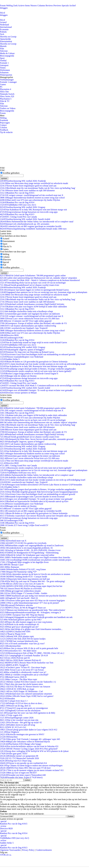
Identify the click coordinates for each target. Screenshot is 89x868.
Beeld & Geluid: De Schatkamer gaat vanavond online (27, 555)
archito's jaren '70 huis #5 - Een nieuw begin (23, 667)
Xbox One (4, 92)
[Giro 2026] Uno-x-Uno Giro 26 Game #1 (22, 584)
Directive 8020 (9, 335)
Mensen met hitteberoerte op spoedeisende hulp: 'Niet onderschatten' (33, 610)
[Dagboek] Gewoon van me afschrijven (20, 710)
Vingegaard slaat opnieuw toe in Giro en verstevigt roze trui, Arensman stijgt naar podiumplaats (44, 292)
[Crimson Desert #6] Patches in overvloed (21, 589)
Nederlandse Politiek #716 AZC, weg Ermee (23, 569)
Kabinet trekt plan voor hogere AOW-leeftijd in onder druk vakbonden (33, 307)
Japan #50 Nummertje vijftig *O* (18, 572)
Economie (4, 29)
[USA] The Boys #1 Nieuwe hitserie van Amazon (25, 687)
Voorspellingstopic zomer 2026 (17, 718)
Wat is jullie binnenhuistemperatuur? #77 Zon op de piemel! (30, 603)
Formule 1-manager (8, 82)
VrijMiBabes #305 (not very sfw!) (18, 205)
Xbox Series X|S (7, 96)
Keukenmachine (10, 646)
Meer (2, 116)
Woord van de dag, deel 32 (15, 706)
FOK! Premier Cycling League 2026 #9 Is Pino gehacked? (29, 749)
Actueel (3, 22)
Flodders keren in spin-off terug (18, 725)
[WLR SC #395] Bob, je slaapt (17, 689)
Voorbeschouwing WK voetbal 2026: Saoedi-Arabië (25, 219)
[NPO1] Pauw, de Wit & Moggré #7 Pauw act (23, 608)
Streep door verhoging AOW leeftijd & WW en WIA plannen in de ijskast (34, 751)
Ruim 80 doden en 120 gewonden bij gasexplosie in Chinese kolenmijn (34, 362)
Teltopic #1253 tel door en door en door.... (22, 703)
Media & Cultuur (7, 53)
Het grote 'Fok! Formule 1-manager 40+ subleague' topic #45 (30, 739)
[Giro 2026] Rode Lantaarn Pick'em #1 (21, 660)
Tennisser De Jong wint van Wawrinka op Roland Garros (27, 352)
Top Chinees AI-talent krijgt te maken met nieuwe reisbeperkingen (31, 765)
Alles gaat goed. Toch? (14, 754)
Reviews (49, 6)
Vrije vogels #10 (11, 715)
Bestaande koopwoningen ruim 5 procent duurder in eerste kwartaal (32, 497)
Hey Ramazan (9, 567)
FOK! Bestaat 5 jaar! (12, 565)
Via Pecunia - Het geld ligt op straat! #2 (21, 722)
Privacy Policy (28, 850)
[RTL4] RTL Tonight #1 (14, 665)
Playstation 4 (6, 89)
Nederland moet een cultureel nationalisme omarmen (26, 694)
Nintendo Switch (7, 94)
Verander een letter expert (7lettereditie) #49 (23, 775)
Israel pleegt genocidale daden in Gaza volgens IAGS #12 (29, 730)
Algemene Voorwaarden (10, 850)
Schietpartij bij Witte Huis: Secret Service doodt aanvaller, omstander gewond (37, 439)
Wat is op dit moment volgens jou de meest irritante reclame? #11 (32, 770)
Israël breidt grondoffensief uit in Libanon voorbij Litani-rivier (30, 285)
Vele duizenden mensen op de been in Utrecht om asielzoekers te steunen (35, 574)
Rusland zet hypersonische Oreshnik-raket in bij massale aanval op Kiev (34, 501)
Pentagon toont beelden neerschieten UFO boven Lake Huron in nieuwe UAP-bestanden (41, 485)
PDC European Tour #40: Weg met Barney (22, 615)
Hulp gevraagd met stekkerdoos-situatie (20, 591)
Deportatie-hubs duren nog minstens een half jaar (25, 579)
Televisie (4, 51)
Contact (3, 125)
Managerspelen (6, 77)
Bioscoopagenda (7, 56)
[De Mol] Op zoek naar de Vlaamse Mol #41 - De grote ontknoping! (32, 581)
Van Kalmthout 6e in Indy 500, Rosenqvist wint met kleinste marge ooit (33, 210)
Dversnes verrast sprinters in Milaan (18, 393)
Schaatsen (4, 72)
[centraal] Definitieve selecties (16, 605)
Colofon (3, 127)
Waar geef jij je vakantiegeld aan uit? (19, 627)
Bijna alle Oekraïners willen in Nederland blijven (25, 742)
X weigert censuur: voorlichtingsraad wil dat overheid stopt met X (32, 195)
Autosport (4, 65)
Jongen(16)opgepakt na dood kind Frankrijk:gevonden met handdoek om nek (36, 617)
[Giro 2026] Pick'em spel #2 (15, 658)
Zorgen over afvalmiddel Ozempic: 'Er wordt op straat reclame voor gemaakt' (36, 390)
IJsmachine (9, 737)
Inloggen (4, 8)
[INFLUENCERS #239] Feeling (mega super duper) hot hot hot (31, 586)
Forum (3, 6)
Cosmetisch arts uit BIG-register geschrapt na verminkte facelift (31, 226)
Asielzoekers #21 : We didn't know (18, 651)
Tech (2, 34)
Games (3, 84)
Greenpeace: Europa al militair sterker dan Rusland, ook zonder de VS (33, 323)
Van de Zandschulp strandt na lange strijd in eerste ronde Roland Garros (33, 342)
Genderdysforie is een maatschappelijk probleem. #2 (26, 548)
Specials (65, 6)
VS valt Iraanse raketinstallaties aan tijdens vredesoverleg (28, 326)
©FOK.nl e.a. (6, 855)
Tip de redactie (6, 132)
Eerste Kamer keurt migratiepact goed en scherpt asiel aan (28, 186)
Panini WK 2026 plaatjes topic (17, 636)
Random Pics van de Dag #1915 (17, 193)
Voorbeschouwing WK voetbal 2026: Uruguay (23, 207)
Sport (2, 58)
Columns (41, 6)
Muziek (3, 46)
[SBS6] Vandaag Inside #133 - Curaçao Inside (24, 577)
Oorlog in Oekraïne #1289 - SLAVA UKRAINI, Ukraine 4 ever (30, 550)
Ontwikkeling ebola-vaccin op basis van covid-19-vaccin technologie (33, 283)
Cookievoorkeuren (44, 850)
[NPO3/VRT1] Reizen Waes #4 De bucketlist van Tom (27, 663)
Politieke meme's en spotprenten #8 (19, 756)
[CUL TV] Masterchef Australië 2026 (19, 758)
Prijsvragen (5, 123)
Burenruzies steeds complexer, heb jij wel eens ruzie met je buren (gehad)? (36, 371)
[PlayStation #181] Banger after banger (21, 744)
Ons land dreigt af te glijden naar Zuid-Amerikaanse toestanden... (31, 629)
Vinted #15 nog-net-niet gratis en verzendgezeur (24, 708)
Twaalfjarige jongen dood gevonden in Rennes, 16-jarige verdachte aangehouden (38, 369)
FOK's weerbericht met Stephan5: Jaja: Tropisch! (24, 328)
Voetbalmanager (7, 80)
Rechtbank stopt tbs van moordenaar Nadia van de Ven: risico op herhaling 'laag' (38, 188)
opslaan (4, 178)
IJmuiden (7, 699)
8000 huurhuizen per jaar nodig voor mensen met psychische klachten (33, 596)
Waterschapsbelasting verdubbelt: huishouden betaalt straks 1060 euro (33, 229)
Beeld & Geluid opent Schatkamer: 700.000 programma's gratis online (33, 275)
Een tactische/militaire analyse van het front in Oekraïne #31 (29, 746)
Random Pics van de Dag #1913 (17, 214)
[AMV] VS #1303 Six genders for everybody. (23, 543)
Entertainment (6, 41)
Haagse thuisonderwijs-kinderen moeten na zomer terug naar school (32, 198)
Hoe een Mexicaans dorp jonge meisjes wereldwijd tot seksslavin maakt (34, 183)
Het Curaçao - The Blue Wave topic (19, 679)
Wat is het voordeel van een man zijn (19, 720)
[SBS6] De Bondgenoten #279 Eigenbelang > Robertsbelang (29, 553)
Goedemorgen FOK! (12, 338)
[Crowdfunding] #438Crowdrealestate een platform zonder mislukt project (36, 560)
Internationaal (6, 27)
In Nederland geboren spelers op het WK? (21, 620)
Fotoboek (4, 120)
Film (2, 49)
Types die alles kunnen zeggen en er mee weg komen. (26, 622)
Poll (4, 265)
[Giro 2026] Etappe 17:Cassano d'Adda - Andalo (24, 593)
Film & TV (5, 101)
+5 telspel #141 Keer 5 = (14, 701)
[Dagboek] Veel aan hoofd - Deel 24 (19, 598)
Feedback (4, 130)
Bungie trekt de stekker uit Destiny (18, 376)
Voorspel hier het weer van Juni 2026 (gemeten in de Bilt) (28, 713)
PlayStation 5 (6, 99)
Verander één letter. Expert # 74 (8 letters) (21, 777)
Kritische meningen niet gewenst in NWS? (22, 734)
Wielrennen (5, 70)
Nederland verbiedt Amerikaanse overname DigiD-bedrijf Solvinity (32, 304)
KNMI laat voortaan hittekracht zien (19, 641)
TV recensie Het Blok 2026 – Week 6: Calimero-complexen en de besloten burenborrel (40, 280)
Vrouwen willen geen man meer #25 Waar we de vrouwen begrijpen (32, 600)
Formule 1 (4, 63)
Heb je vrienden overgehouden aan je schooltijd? (24, 675)
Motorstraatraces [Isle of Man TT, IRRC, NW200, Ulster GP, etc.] (32, 653)
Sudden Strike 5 (10, 359)
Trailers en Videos (8, 108)
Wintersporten (6, 75)
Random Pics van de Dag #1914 (17, 202)
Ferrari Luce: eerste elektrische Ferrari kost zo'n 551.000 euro (30, 319)
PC (1, 87)
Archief (72, 6)
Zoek (15, 6)
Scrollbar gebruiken (11, 173)
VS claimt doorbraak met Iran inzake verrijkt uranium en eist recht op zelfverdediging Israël (43, 364)
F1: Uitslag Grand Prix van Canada (18, 217)
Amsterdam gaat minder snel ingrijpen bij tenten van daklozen (30, 314)
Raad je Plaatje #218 (13, 634)
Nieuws (34, 6)
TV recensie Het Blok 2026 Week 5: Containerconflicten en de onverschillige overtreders (41, 386)
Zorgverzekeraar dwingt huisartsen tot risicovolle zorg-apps (29, 212)
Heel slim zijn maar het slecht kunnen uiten (21, 684)
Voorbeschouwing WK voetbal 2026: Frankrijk (23, 181)
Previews (57, 6)
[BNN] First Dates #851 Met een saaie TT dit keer (25, 768)
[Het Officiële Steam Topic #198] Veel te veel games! (27, 696)
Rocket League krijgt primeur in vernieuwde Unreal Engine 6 (29, 374)
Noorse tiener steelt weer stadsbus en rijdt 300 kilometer (27, 190)
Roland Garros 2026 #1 (13, 677)
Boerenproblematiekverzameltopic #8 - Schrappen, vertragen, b (30, 612)
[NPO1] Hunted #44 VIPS (15, 632)
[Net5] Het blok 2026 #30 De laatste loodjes (23, 639)
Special (6, 262)
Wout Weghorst (9, 732)
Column (6, 257)
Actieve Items (24, 6)
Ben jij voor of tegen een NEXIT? (18, 773)
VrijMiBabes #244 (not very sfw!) (18, 473)
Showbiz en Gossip (8, 37)
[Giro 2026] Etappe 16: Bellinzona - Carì (21, 691)
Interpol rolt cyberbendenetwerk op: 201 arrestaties (25, 224)
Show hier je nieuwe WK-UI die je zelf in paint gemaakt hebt (29, 648)
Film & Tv (7, 247)
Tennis (3, 68)
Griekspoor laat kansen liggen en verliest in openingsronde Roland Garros (34, 290)
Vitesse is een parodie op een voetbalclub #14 (23, 763)
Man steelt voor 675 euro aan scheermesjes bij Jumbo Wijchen (30, 200)
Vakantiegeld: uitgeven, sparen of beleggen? (22, 350)
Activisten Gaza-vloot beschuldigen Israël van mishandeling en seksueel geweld (38, 354)
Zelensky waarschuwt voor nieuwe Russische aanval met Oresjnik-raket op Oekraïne (39, 516)
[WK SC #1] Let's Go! (13, 727)
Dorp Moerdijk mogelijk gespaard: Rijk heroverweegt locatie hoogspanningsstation (39, 492)
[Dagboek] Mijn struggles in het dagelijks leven (24, 562)
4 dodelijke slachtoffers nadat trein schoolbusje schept (26, 311)
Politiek (3, 32)
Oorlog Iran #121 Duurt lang (16, 761)
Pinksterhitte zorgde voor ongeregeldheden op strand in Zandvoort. (32, 545)
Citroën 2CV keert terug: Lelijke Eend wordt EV (24, 525)
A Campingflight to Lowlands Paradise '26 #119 (24, 655)
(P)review (7, 260)
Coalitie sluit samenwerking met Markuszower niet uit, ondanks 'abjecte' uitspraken (38, 278)
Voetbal (3, 61)
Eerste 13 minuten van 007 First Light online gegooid (26, 321)
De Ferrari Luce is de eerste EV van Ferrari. (22, 670)
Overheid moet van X (13, 541)
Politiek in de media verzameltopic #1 (20, 624)
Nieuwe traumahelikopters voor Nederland (22, 357)
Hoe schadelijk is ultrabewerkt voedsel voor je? (23, 672)
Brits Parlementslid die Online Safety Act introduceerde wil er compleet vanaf (37, 222)
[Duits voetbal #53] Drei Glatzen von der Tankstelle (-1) (28, 682)
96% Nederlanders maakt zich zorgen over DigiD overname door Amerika (35, 557)
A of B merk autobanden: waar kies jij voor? (22, 644)
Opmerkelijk (5, 39)
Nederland (4, 25)
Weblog (9, 6)
